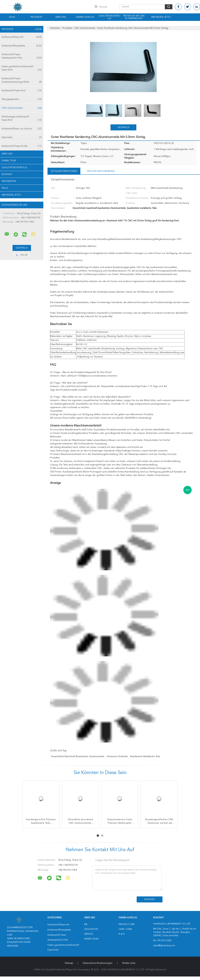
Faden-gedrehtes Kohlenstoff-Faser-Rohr (22, 68)
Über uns (61, 17)
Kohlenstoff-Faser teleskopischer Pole (22, 56)
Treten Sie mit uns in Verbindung (134, 17)
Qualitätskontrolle (109, 17)
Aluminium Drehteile (117, 756)
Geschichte (91, 929)
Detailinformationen (64, 171)
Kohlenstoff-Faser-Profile (22, 146)
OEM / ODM (125, 929)
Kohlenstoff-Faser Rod (22, 91)
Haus (12, 17)
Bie (86, 924)
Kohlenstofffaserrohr (22, 37)
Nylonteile (22, 137)
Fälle (5, 188)
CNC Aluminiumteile (22, 108)
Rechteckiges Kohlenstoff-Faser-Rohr (22, 119)
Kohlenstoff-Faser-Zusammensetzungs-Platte (22, 80)
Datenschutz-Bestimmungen (98, 963)
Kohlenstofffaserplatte (22, 46)
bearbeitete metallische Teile (145, 756)
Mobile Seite (129, 963)
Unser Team (91, 939)
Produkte (36, 17)
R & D (122, 934)
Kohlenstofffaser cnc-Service (22, 129)
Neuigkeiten (9, 181)
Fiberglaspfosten (22, 99)
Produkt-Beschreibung (101, 171)
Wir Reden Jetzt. (161, 17)
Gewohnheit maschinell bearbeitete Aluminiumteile (78, 756)
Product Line (127, 924)
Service (89, 934)
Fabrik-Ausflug (85, 17)
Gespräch (123, 127)
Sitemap (69, 963)
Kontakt (7, 174)
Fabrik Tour (9, 161)
